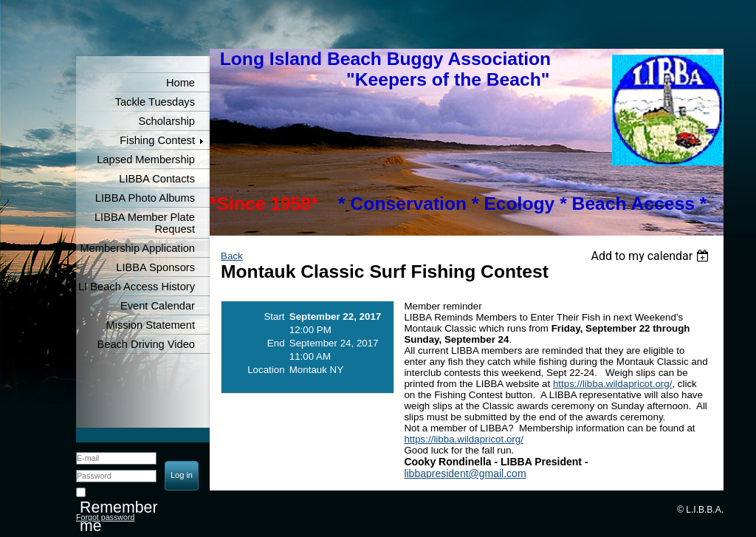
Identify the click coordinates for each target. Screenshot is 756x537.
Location (266, 370)
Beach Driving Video (146, 344)
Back (232, 256)
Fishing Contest (157, 140)
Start (274, 317)
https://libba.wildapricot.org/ (613, 384)
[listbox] (652, 256)
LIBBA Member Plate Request (145, 223)
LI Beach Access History (137, 287)
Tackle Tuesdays (155, 102)
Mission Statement (150, 325)
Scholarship (166, 121)
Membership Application (137, 248)
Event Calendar (158, 306)
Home (181, 83)
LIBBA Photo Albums (145, 198)
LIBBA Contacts (157, 179)
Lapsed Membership (146, 160)
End (276, 343)
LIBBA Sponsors (155, 267)
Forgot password (105, 517)
